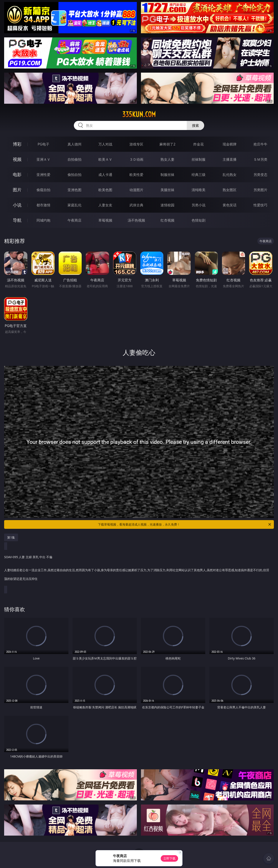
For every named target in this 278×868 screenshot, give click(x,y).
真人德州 (74, 144)
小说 (17, 205)
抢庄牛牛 (260, 144)
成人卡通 (105, 175)
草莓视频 (105, 220)
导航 (17, 220)
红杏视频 (167, 220)
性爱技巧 (260, 205)
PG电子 (43, 144)
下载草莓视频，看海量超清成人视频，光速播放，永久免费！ (185, 524)
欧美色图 (105, 190)
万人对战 (105, 144)
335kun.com (139, 114)
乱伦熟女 (230, 175)
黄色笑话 (230, 205)
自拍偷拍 (74, 159)
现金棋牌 (230, 144)
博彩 (17, 144)
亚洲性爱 (43, 175)
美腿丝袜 (167, 190)
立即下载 (169, 858)
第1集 (11, 537)
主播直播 (230, 159)
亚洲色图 (74, 190)
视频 (17, 159)
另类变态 (260, 175)
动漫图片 (136, 190)
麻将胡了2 (167, 144)
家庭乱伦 (74, 205)
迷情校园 (167, 205)
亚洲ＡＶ (43, 159)
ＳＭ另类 (260, 159)
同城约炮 (43, 220)
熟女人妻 (167, 159)
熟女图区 (230, 190)
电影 (17, 174)
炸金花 (199, 144)
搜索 (195, 125)
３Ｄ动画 (136, 159)
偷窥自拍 (43, 190)
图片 (17, 190)
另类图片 (260, 190)
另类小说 (199, 205)
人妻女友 (105, 205)
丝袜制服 (199, 159)
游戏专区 (136, 144)
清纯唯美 (199, 190)
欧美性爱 (136, 175)
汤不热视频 (136, 220)
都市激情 (43, 205)
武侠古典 (136, 205)
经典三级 (199, 175)
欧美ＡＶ (105, 159)
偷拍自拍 (74, 175)
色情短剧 (199, 220)
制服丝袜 (167, 175)
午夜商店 (74, 220)
